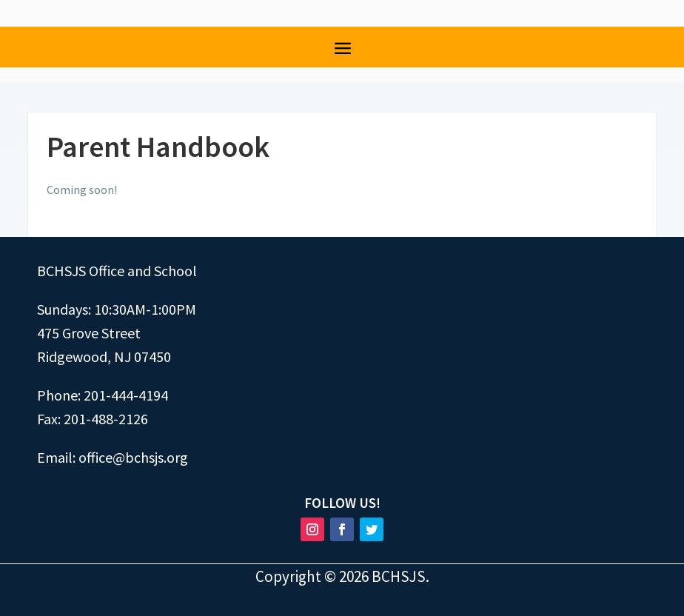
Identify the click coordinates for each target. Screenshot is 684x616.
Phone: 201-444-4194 (103, 395)
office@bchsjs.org (133, 457)
